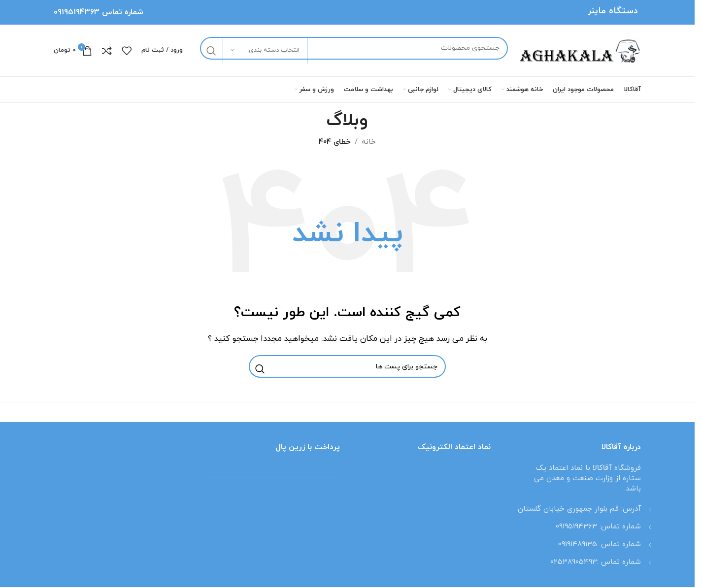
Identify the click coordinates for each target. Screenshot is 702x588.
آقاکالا (603, 468)
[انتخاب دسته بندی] (265, 51)
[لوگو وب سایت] (579, 50)
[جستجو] (354, 48)
